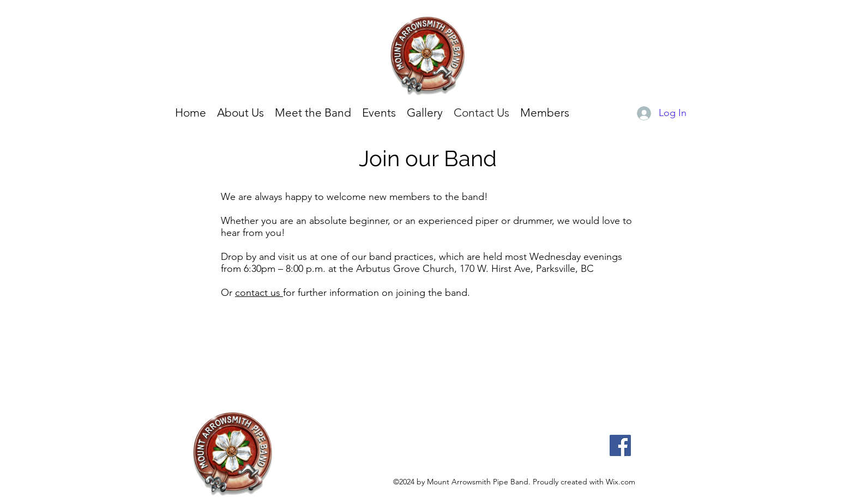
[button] (425, 113)
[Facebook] (620, 445)
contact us (259, 293)
